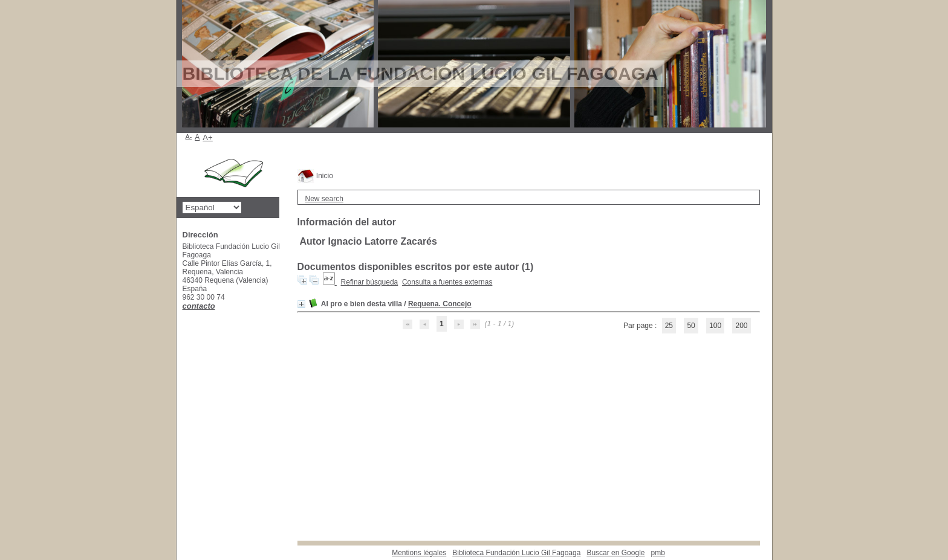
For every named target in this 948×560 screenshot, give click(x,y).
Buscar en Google (615, 553)
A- (189, 137)
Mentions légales (419, 553)
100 (715, 326)
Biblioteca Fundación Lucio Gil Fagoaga (516, 553)
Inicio (315, 176)
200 (741, 326)
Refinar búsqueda (370, 282)
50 (691, 326)
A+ (208, 137)
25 (669, 326)
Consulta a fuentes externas (447, 282)
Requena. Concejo (440, 304)
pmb (657, 553)
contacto (199, 306)
